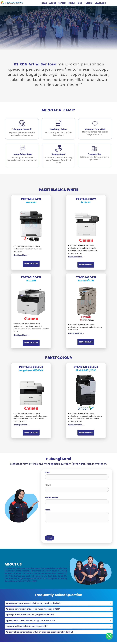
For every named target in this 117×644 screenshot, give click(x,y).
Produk (71, 3)
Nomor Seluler (51, 497)
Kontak (62, 3)
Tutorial (88, 3)
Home (44, 3)
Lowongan (100, 3)
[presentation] (62, 528)
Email (47, 472)
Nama (48, 485)
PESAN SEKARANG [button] (31, 264)
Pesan (48, 510)
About (52, 3)
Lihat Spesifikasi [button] (22, 255)
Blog (80, 3)
